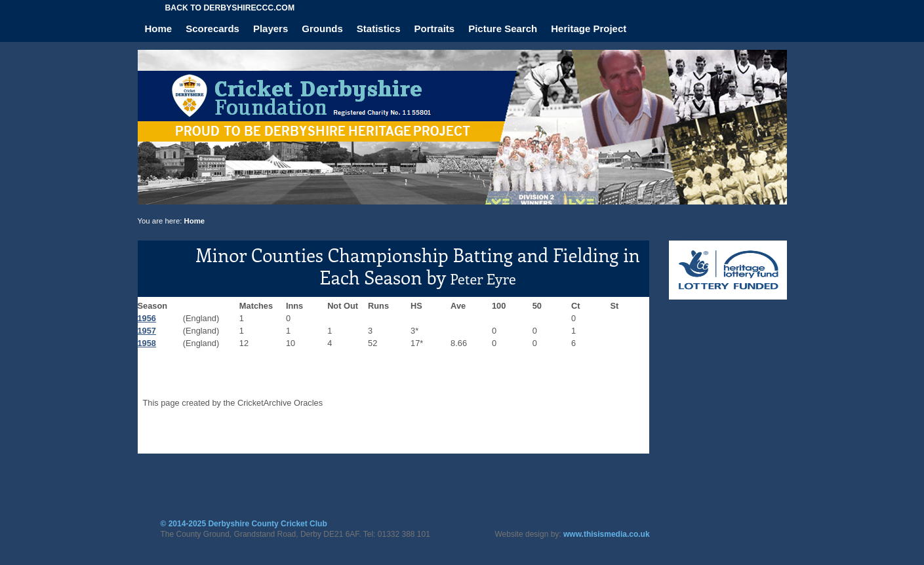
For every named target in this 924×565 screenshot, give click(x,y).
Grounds (322, 29)
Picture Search (503, 29)
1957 (147, 331)
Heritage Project (589, 29)
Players (271, 29)
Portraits (435, 29)
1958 (147, 343)
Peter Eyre (483, 279)
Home (159, 29)
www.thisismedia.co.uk (607, 534)
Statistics (379, 29)
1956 (147, 318)
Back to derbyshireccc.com (230, 8)
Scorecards (212, 29)
